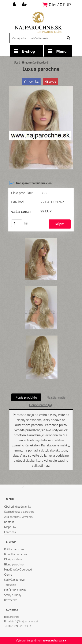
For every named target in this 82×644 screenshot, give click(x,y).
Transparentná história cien (30, 183)
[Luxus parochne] (41, 87)
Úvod (17, 62)
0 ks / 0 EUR (60, 5)
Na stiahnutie (56, 397)
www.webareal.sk (55, 640)
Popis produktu (26, 397)
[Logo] (38, 22)
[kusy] (17, 223)
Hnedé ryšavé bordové (35, 62)
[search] (68, 38)
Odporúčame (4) (40, 405)
